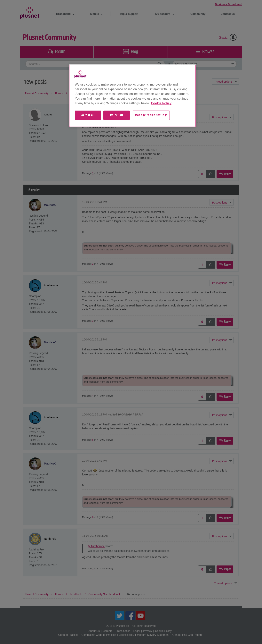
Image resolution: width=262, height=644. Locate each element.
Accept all (88, 115)
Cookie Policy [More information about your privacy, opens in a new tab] (161, 103)
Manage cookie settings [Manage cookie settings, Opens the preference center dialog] (151, 115)
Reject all (117, 115)
